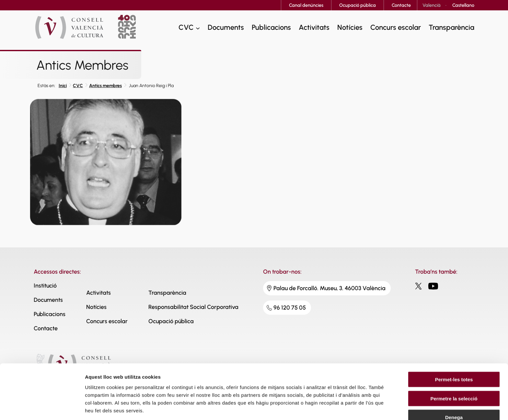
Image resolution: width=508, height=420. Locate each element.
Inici (63, 86)
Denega (454, 384)
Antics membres (105, 86)
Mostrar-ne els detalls (110, 407)
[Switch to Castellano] (463, 5)
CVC (78, 86)
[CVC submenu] (198, 28)
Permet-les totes (454, 346)
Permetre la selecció (454, 365)
